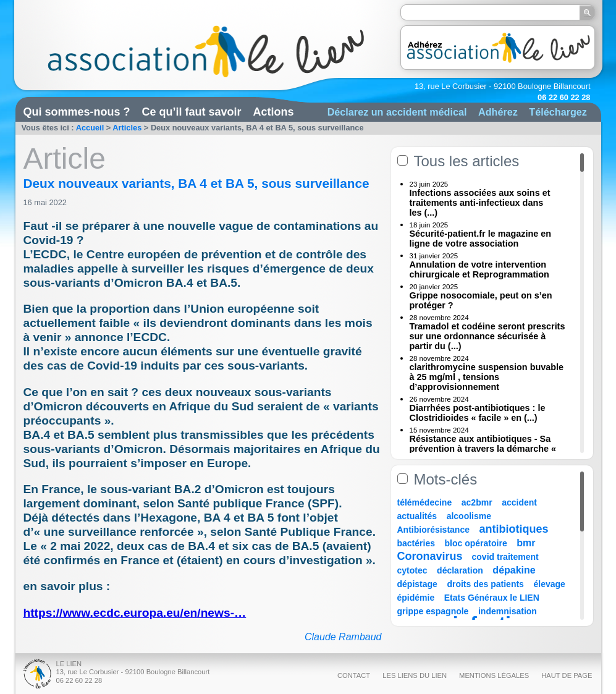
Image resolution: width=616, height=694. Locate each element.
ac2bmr (477, 502)
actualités (417, 516)
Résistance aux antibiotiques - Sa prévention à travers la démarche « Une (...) (483, 449)
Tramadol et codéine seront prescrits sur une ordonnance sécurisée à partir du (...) (487, 336)
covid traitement (505, 557)
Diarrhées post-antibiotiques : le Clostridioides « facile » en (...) (478, 413)
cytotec (412, 570)
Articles (127, 128)
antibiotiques (514, 529)
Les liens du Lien (415, 675)
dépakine (514, 570)
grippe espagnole (433, 611)
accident (519, 502)
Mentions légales (494, 675)
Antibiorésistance (433, 530)
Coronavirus (432, 556)
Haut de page (567, 675)
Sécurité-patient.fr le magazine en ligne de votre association (481, 239)
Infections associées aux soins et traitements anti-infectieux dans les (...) (480, 203)
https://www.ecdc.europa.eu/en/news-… (135, 613)
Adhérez (498, 112)
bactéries (416, 543)
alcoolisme (469, 516)
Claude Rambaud (343, 637)
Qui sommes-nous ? (77, 112)
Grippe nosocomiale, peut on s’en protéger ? (481, 300)
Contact (354, 675)
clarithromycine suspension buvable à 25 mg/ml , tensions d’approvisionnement (487, 377)
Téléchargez (558, 112)
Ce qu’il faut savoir (192, 112)
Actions (274, 112)
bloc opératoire (476, 543)
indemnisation (508, 611)
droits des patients (485, 584)
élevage (549, 584)
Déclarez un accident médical (397, 112)
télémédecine (425, 502)
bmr (526, 543)
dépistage (417, 584)
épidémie (416, 598)
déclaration (460, 570)
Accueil (90, 128)
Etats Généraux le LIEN (492, 598)
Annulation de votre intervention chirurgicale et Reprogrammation (479, 269)
